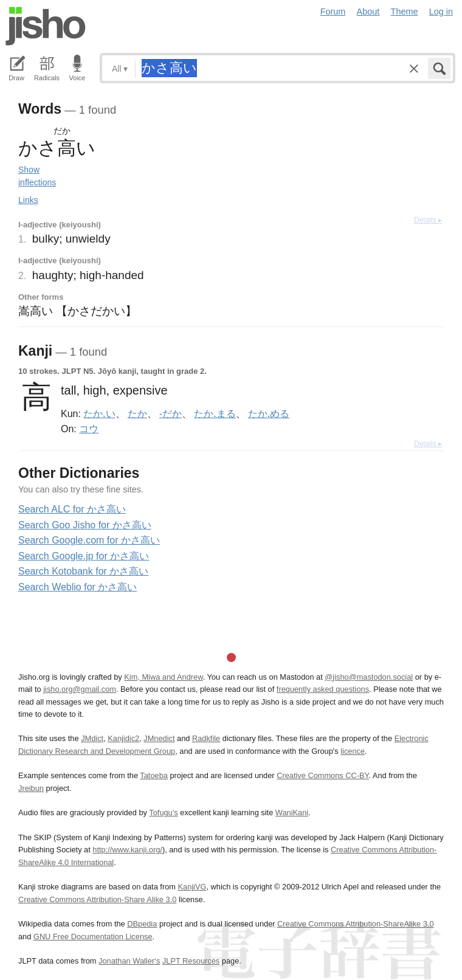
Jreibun (31, 788)
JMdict (92, 738)
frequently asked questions (323, 689)
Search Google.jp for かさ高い (84, 556)
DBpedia (142, 924)
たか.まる (215, 413)
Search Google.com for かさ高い (89, 540)
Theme (405, 12)
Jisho (46, 26)
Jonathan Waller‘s (129, 961)
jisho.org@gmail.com (80, 689)
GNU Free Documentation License (93, 937)
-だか (171, 413)
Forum (333, 12)
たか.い (99, 413)
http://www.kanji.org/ (127, 850)
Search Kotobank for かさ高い (83, 571)
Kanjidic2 (123, 738)
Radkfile (206, 738)
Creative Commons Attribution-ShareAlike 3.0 (355, 924)
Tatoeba (154, 775)
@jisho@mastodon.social (369, 677)
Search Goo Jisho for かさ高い (85, 525)
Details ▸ (428, 220)
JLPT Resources (191, 961)
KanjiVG (192, 887)
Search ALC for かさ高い (72, 509)
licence (353, 751)
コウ (89, 429)
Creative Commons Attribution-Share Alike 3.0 (97, 899)
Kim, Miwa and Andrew (163, 677)
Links (28, 200)
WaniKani (292, 813)
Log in (441, 12)
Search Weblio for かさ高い (78, 587)
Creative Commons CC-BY (322, 775)
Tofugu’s (163, 813)
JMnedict (159, 738)
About (368, 12)
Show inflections (37, 176)
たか (137, 413)
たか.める (269, 413)
